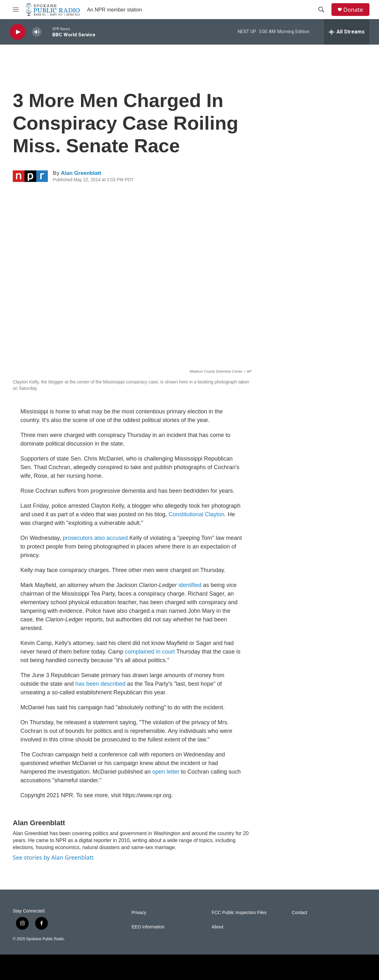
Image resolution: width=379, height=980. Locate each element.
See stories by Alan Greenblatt (53, 857)
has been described (100, 684)
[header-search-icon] (321, 10)
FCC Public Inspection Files (239, 913)
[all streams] (347, 32)
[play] (18, 32)
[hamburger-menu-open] (16, 10)
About (218, 927)
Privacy (139, 913)
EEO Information (148, 927)
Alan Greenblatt (81, 173)
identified (190, 585)
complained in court (150, 652)
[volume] (37, 32)
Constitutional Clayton (196, 514)
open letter (166, 772)
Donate (353, 10)
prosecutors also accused (95, 538)
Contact (300, 913)
